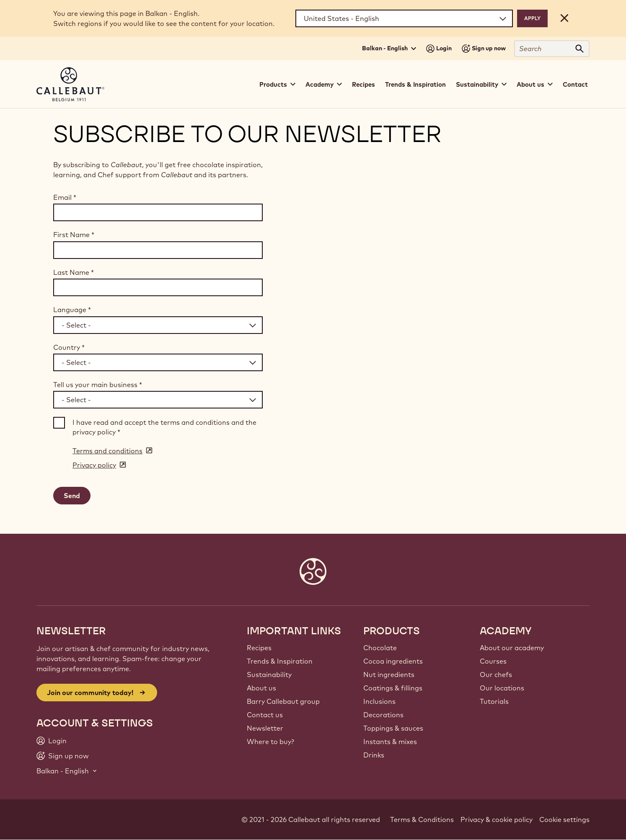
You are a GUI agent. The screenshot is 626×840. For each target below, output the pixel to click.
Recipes (363, 84)
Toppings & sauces (393, 728)
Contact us (265, 715)
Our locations (502, 688)
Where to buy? (270, 742)
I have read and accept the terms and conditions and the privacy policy (164, 427)
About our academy (512, 648)
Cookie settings (564, 819)
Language (72, 310)
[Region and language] (404, 18)
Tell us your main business (98, 385)
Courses (493, 661)
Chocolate (380, 648)
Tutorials (494, 701)
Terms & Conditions (422, 819)
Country (69, 347)
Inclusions (379, 701)
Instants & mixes (390, 742)
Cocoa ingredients (393, 661)
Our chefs (496, 675)
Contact (575, 84)
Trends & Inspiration (415, 84)
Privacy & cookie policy (497, 819)
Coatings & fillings (393, 688)
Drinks (374, 755)
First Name (74, 235)
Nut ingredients (389, 675)
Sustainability (269, 675)
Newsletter (265, 728)
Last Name (74, 272)
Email (65, 197)
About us (261, 688)
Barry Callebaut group (283, 701)
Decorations (383, 715)
